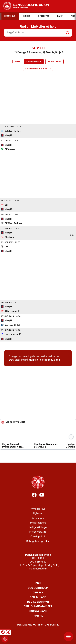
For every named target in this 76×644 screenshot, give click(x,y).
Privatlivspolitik (38, 532)
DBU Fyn (38, 593)
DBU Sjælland (38, 611)
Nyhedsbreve (38, 509)
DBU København (38, 602)
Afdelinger (38, 518)
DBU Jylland (38, 597)
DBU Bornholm (38, 588)
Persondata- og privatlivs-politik (38, 625)
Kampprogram (34, 62)
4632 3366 (54, 360)
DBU (38, 583)
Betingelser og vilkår (38, 541)
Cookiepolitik (38, 537)
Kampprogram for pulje (38, 69)
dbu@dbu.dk (40, 569)
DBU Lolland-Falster (38, 607)
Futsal (38, 616)
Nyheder (38, 513)
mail (31, 360)
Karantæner (54, 62)
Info (17, 62)
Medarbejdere (38, 523)
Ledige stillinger (38, 527)
